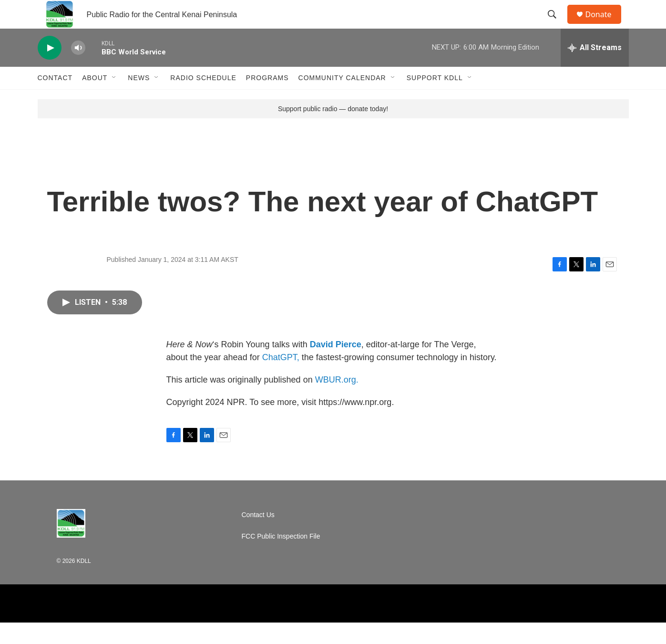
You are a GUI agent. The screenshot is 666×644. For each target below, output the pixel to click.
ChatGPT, (281, 379)
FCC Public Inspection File (281, 558)
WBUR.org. (337, 401)
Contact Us (258, 536)
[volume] (78, 69)
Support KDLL (435, 99)
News (139, 99)
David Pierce (336, 366)
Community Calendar (342, 99)
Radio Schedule (203, 99)
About (95, 99)
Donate (605, 25)
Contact (55, 99)
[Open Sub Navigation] (114, 99)
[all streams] (595, 69)
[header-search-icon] (557, 25)
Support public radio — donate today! (333, 130)
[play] (50, 69)
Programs (267, 99)
